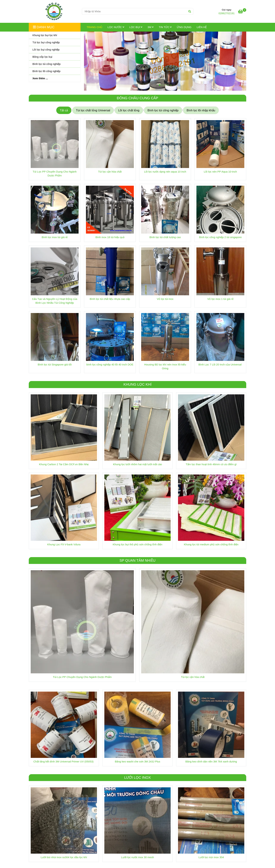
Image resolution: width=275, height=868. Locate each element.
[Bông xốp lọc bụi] (55, 57)
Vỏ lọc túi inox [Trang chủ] (165, 299)
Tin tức (165, 27)
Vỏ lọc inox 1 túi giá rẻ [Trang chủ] (220, 299)
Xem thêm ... (40, 78)
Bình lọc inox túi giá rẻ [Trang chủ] (55, 237)
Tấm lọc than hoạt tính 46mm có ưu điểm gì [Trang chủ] (211, 464)
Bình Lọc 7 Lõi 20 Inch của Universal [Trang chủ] (220, 364)
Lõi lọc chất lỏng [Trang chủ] (129, 110)
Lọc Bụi (136, 27)
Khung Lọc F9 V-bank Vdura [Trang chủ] (64, 544)
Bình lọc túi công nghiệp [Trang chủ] (163, 110)
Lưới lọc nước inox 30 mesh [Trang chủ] (137, 857)
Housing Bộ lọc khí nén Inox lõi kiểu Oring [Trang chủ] (165, 366)
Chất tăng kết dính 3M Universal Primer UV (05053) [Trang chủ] (64, 761)
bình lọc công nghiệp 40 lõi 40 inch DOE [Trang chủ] (110, 364)
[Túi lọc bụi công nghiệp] (55, 43)
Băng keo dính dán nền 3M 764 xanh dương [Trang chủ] (211, 761)
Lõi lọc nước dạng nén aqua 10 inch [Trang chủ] (165, 172)
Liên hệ (202, 27)
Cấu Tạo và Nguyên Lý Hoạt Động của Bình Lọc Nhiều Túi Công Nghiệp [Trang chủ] (55, 301)
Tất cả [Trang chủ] (64, 110)
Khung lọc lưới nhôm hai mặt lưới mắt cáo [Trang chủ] (138, 464)
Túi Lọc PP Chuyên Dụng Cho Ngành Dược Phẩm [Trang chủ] (55, 174)
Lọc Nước (116, 27)
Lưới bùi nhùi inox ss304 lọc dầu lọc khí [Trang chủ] (64, 857)
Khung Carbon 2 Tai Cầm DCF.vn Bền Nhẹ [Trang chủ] (64, 464)
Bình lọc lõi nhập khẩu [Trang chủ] (201, 110)
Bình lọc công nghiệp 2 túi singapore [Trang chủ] (220, 237)
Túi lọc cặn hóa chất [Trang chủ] (110, 172)
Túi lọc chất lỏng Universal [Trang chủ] (93, 110)
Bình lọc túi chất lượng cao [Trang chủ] (165, 237)
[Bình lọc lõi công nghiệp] (55, 71)
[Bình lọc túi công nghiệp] (55, 64)
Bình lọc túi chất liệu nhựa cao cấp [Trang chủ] (110, 299)
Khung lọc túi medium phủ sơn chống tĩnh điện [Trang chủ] (211, 544)
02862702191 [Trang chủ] (227, 13)
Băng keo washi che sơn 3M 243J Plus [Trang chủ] (137, 761)
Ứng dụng (184, 27)
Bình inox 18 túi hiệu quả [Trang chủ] (110, 237)
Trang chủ (94, 27)
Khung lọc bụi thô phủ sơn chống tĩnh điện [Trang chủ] (137, 544)
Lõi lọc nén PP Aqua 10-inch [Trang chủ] (220, 172)
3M (150, 27)
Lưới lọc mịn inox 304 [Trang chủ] (211, 857)
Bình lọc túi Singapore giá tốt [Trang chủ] (55, 364)
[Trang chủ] (54, 11)
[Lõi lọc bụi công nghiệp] (55, 50)
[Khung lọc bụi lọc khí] (55, 35)
